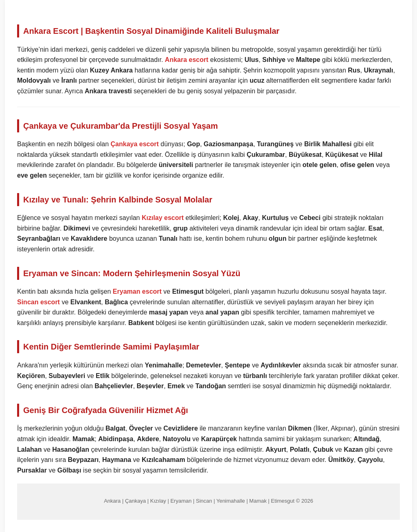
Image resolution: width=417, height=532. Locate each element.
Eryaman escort (137, 291)
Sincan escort (38, 302)
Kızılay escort (163, 218)
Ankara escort (187, 60)
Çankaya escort (135, 144)
